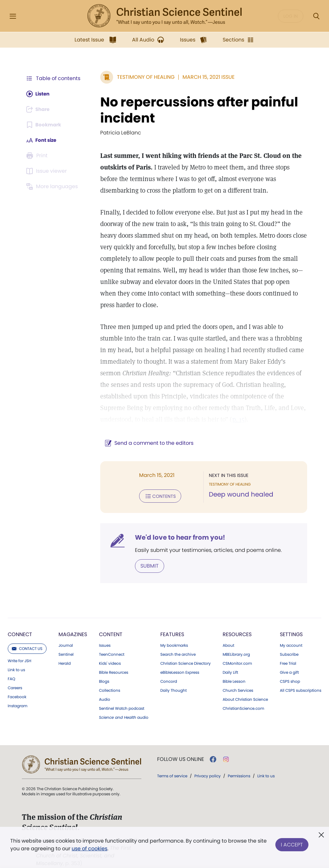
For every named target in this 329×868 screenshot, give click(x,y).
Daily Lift (230, 660)
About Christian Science (245, 687)
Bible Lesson (234, 669)
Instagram (18, 694)
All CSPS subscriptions (301, 678)
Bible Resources (114, 660)
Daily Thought (173, 678)
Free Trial (288, 651)
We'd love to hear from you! (177, 525)
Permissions (239, 764)
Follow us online (181, 747)
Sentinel (66, 642)
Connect (20, 622)
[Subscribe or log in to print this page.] (38, 156)
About (228, 633)
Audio (105, 687)
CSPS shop (290, 669)
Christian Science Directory (186, 651)
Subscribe (289, 642)
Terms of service (172, 764)
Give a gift (289, 660)
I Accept (292, 843)
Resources (237, 622)
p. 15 (180, 408)
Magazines (73, 622)
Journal (66, 633)
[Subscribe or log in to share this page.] (40, 109)
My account (291, 633)
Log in (291, 16)
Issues (105, 633)
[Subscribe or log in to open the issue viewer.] (48, 171)
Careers (15, 676)
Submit (146, 554)
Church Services (238, 678)
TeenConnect (112, 642)
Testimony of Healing (142, 77)
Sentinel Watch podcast (122, 696)
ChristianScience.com (243, 696)
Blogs (104, 669)
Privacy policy (208, 764)
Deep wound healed (240, 483)
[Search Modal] (316, 16)
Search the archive (178, 642)
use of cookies (89, 849)
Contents (157, 484)
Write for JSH (19, 649)
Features (172, 622)
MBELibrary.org (236, 642)
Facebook (17, 685)
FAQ (11, 667)
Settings (291, 622)
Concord (169, 669)
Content (111, 622)
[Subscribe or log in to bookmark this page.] (45, 125)
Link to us (16, 658)
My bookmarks (174, 633)
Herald (65, 651)
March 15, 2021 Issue (205, 77)
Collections (110, 678)
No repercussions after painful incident (196, 110)
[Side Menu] (13, 16)
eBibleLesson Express (180, 660)
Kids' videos (110, 651)
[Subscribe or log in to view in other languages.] (53, 187)
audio (124, 705)
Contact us (27, 636)
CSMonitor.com (237, 651)
